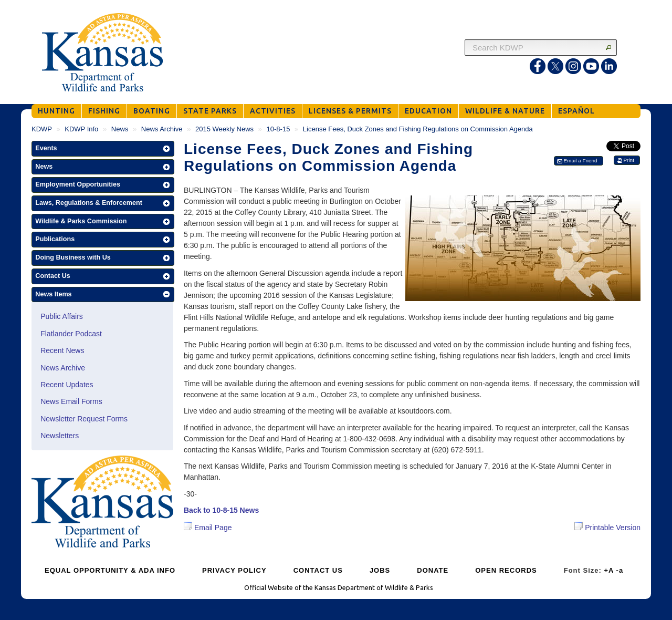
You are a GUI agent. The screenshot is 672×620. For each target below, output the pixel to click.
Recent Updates (67, 385)
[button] (103, 149)
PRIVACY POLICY (234, 570)
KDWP (42, 129)
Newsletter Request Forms (84, 419)
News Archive (162, 129)
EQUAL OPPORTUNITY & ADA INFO (110, 570)
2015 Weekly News (224, 129)
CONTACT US (318, 570)
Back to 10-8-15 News (221, 510)
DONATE (433, 570)
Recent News (62, 350)
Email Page (208, 528)
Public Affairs (62, 316)
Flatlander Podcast (71, 334)
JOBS (380, 570)
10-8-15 (279, 129)
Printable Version (607, 527)
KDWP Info (81, 129)
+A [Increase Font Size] (609, 570)
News (120, 129)
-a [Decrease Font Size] (620, 570)
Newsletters (60, 436)
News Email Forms (71, 401)
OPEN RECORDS (506, 570)
